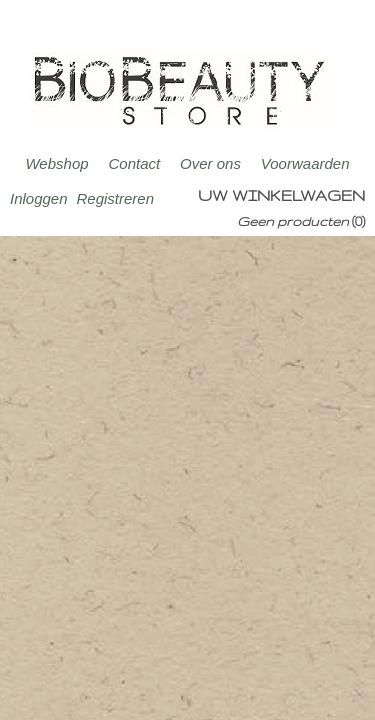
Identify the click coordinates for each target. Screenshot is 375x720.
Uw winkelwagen (281, 195)
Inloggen (39, 198)
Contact (134, 163)
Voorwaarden (305, 163)
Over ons (210, 163)
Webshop (56, 163)
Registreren (115, 198)
